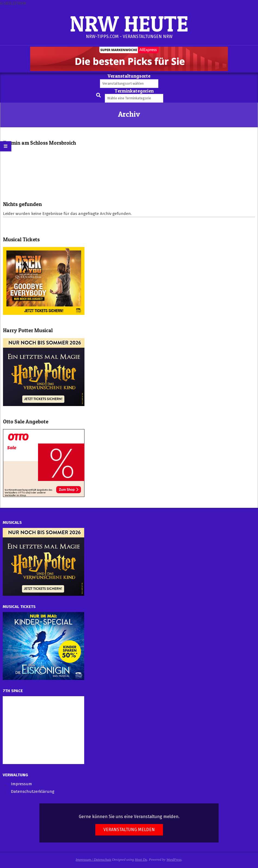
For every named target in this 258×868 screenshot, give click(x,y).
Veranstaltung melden (129, 830)
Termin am (40, 143)
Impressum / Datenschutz (94, 859)
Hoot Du (141, 859)
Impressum (21, 784)
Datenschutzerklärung (33, 791)
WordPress (174, 859)
